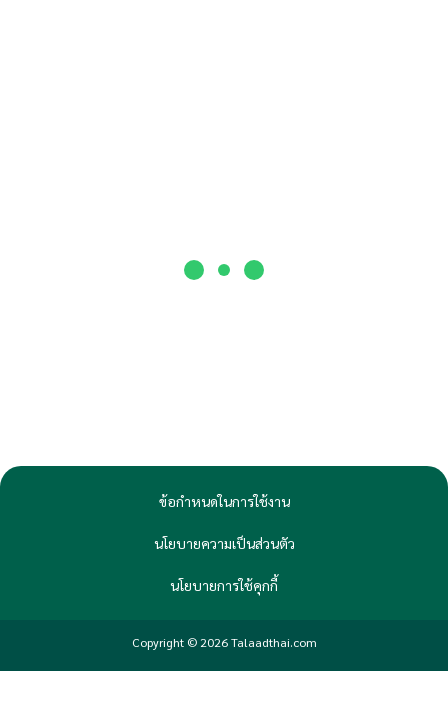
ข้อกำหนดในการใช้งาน (224, 501)
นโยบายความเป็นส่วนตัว (224, 543)
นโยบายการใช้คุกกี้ (224, 585)
